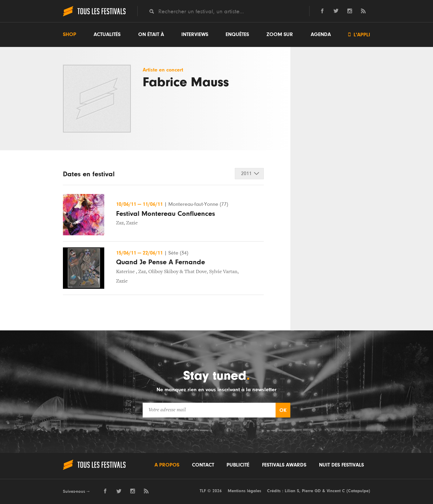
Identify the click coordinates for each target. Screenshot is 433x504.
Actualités (107, 35)
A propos (167, 465)
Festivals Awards (284, 465)
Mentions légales (244, 491)
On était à (151, 35)
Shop (70, 35)
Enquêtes (237, 35)
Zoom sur (280, 35)
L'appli (359, 35)
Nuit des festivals (341, 465)
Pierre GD (311, 491)
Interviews (195, 35)
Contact (203, 465)
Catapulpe (358, 491)
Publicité (238, 465)
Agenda (321, 35)
